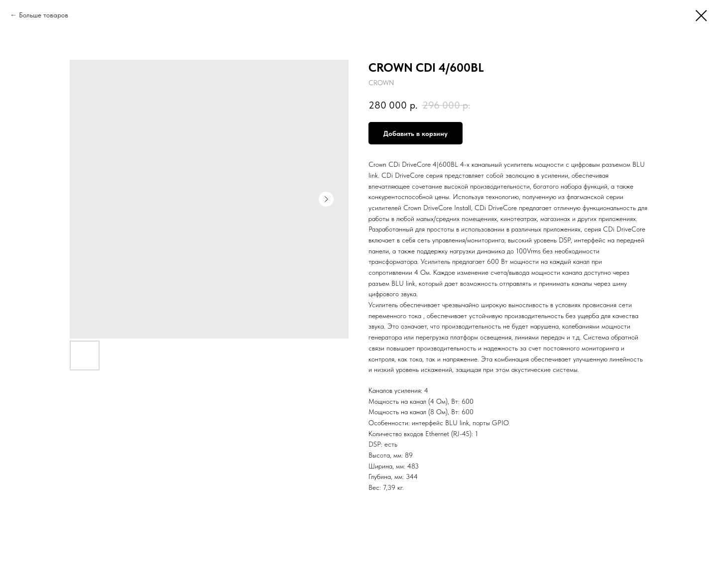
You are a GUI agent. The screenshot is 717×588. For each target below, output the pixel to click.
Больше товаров (44, 15)
